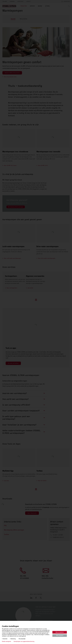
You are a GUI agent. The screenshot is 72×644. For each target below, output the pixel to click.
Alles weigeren (60, 635)
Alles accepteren (60, 632)
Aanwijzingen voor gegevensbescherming (24, 641)
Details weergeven (6, 641)
